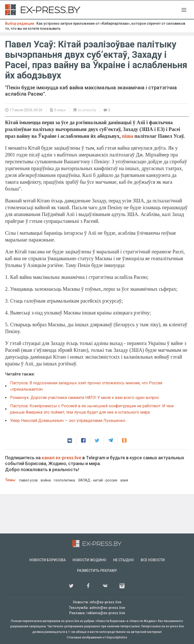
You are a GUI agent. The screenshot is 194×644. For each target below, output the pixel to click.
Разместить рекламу (97, 571)
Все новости (153, 560)
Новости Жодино (89, 560)
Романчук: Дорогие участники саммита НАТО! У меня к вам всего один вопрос (85, 398)
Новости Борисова (47, 560)
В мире (60, 110)
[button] (70, 441)
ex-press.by (87, 110)
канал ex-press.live (62, 458)
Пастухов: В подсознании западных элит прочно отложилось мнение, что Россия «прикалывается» (86, 386)
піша (128, 136)
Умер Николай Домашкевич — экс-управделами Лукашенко (68, 421)
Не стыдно (124, 560)
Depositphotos (117, 637)
